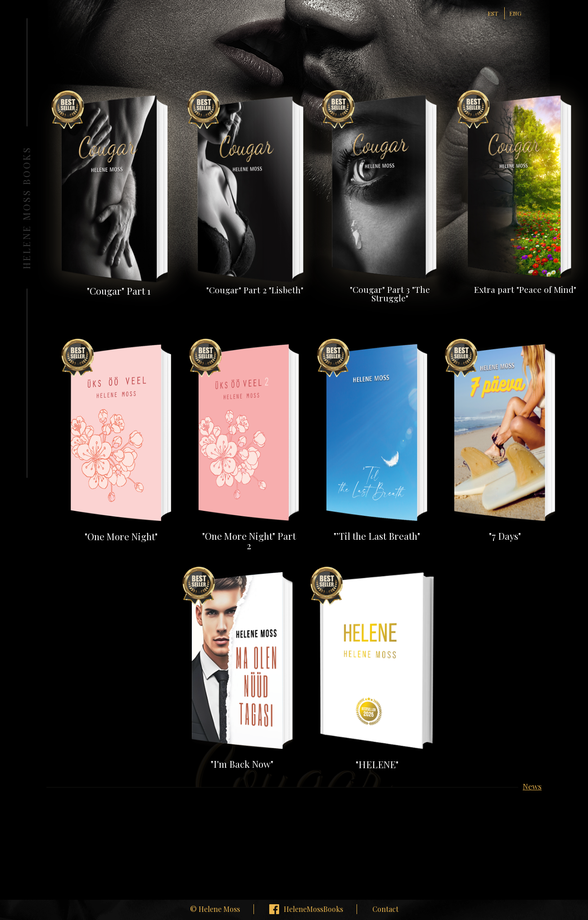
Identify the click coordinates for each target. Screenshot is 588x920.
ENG (515, 13)
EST (493, 13)
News (532, 787)
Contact (385, 909)
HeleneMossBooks (313, 909)
